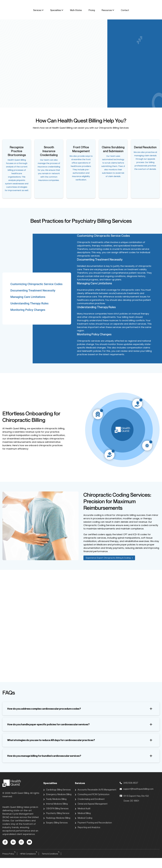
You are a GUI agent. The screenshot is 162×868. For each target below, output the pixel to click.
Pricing (92, 10)
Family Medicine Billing (55, 799)
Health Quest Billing (20, 793)
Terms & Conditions (51, 854)
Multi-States (76, 10)
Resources (108, 10)
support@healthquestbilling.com (137, 789)
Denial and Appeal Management (91, 804)
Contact (125, 10)
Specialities (57, 10)
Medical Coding (84, 818)
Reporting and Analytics (88, 827)
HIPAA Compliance (29, 854)
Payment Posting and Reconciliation (93, 823)
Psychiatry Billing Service (56, 813)
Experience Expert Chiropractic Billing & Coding (109, 558)
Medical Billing (83, 813)
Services (38, 10)
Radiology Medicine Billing (57, 818)
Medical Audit (83, 809)
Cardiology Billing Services (57, 790)
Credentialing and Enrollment (90, 799)
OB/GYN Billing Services (56, 809)
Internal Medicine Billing (55, 804)
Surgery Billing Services (55, 823)
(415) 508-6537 (129, 783)
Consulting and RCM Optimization (92, 794)
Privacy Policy (9, 854)
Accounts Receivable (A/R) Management (96, 790)
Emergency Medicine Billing (57, 794)
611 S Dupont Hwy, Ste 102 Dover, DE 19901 (134, 798)
